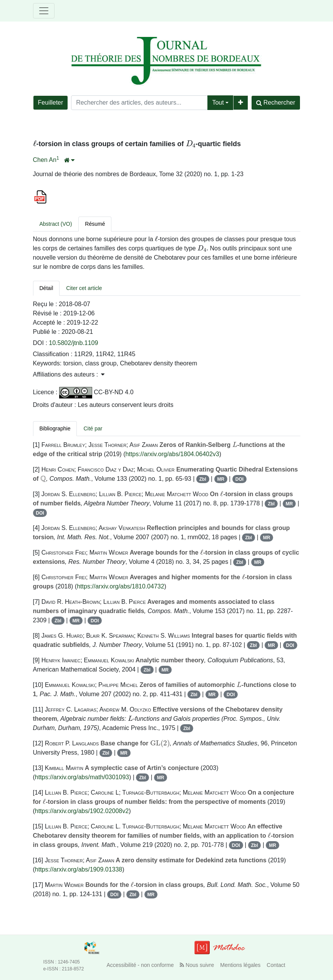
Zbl (203, 479)
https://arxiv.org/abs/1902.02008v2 (82, 811)
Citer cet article (84, 288)
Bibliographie (55, 428)
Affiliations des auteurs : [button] (69, 374)
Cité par (93, 428)
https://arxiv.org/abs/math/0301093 (82, 777)
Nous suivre (197, 965)
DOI (239, 479)
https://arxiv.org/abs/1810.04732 (120, 586)
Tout (218, 102)
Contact (276, 965)
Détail (46, 288)
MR (221, 479)
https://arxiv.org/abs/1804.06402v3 (172, 454)
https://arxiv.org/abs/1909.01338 (79, 869)
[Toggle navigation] (44, 11)
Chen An (45, 160)
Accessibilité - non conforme (140, 965)
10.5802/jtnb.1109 (73, 343)
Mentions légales (240, 965)
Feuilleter (51, 102)
